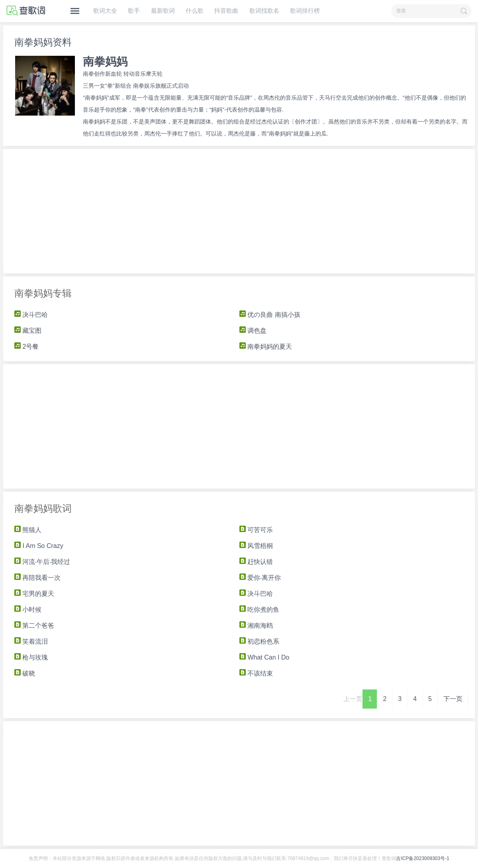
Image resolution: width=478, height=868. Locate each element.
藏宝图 (28, 331)
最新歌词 (163, 11)
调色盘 (253, 331)
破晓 (25, 673)
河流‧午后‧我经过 (42, 562)
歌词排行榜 (305, 11)
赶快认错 (256, 562)
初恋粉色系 (259, 641)
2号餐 (26, 347)
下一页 (453, 699)
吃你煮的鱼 (259, 610)
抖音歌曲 (226, 11)
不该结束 (256, 673)
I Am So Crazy (39, 546)
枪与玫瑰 (31, 657)
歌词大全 (105, 11)
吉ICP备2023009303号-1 (422, 858)
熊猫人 (28, 530)
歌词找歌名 (264, 11)
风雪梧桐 (260, 546)
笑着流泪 (31, 641)
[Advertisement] (239, 211)
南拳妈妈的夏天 (266, 347)
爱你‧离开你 (260, 578)
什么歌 (195, 11)
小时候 (28, 610)
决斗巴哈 (31, 315)
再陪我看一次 (37, 578)
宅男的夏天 (34, 594)
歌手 (134, 11)
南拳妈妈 (105, 62)
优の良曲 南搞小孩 (270, 315)
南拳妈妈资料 (43, 42)
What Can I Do (264, 657)
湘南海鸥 (256, 625)
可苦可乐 (256, 530)
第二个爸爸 (34, 625)
